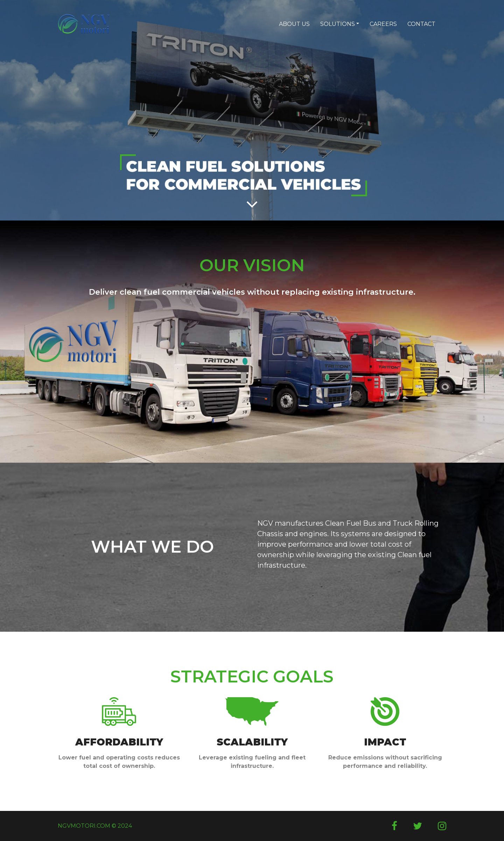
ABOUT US (294, 24)
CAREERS (383, 24)
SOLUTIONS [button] (338, 24)
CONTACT (421, 24)
